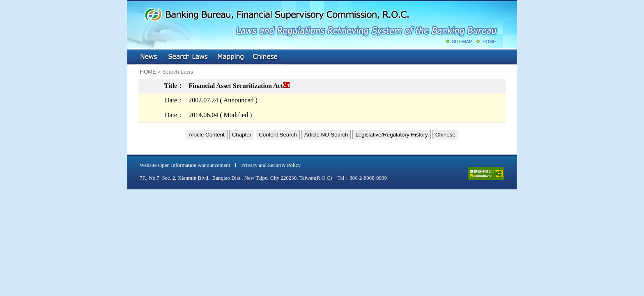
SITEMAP (462, 42)
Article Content (206, 135)
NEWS (149, 57)
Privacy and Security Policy (271, 165)
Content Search (278, 135)
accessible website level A (486, 174)
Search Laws (188, 57)
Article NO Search (326, 135)
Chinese (266, 57)
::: (133, 55)
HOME (489, 42)
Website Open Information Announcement (185, 165)
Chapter (242, 135)
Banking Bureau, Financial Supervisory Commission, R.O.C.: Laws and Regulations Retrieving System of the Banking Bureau (320, 21)
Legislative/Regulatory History (391, 135)
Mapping (230, 57)
